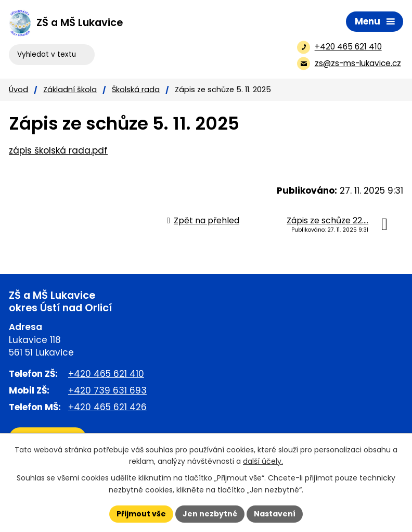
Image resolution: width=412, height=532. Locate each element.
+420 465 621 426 (107, 407)
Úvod (18, 90)
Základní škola (70, 90)
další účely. (263, 462)
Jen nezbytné (210, 514)
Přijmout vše (141, 514)
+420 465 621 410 (106, 374)
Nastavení (275, 514)
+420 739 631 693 (107, 390)
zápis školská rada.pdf (58, 150)
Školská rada (136, 90)
